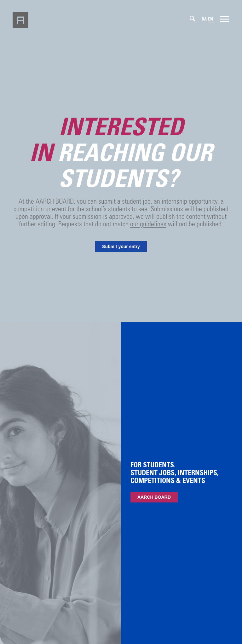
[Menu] (225, 19)
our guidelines (148, 224)
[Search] (192, 19)
